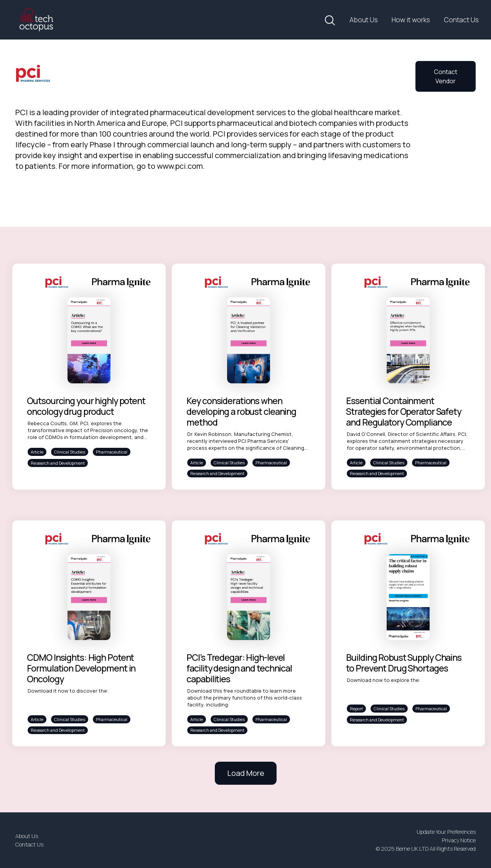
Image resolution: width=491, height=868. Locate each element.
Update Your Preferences (446, 832)
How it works (411, 20)
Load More (246, 773)
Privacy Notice (459, 840)
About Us (364, 20)
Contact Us (461, 20)
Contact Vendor (446, 76)
